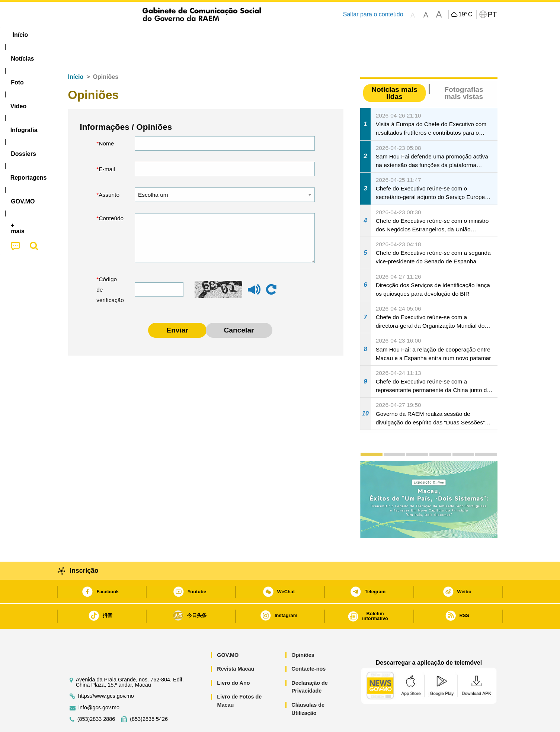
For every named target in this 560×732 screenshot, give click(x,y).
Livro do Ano (233, 660)
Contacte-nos (308, 646)
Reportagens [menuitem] (298, 35)
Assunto (109, 172)
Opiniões (303, 632)
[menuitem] (112, 35)
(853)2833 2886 (96, 696)
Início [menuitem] (77, 35)
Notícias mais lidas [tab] (394, 70)
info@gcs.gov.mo (99, 685)
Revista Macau (236, 646)
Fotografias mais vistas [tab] (464, 70)
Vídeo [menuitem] (176, 35)
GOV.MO (228, 632)
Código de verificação (110, 267)
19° (465, 15)
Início (76, 54)
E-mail (107, 146)
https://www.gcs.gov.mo (106, 673)
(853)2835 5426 (149, 696)
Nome (106, 121)
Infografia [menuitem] (212, 35)
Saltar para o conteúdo (373, 14)
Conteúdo (111, 195)
